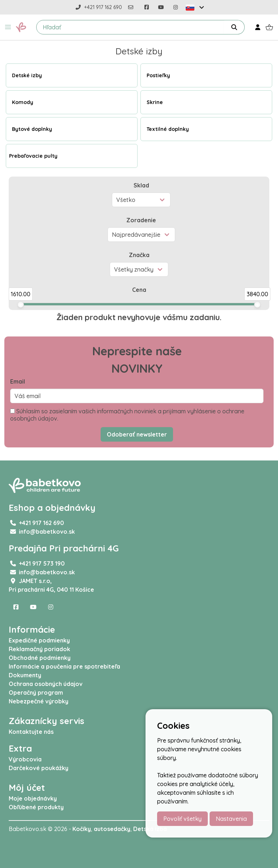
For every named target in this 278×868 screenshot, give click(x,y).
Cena (139, 290)
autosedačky (112, 829)
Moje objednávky (33, 798)
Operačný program (36, 693)
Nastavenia (231, 819)
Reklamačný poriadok (39, 649)
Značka (139, 255)
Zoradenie (141, 220)
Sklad (141, 185)
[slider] (21, 305)
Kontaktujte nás (31, 732)
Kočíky (82, 829)
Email (18, 381)
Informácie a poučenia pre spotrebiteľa (64, 666)
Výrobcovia (25, 759)
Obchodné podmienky (40, 658)
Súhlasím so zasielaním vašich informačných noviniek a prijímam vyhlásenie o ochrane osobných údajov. (127, 415)
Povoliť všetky (182, 819)
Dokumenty (25, 675)
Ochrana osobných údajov (46, 684)
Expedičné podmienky (39, 640)
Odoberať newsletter (137, 434)
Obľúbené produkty (36, 807)
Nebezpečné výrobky (39, 701)
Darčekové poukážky (39, 768)
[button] (8, 27)
